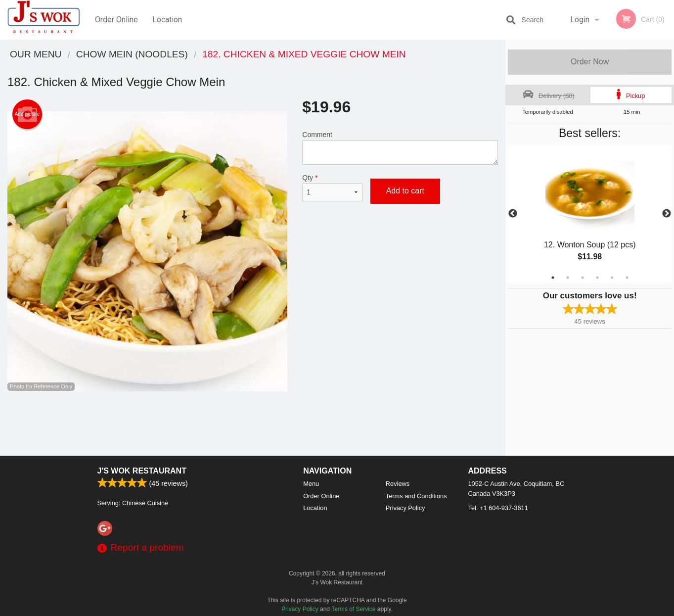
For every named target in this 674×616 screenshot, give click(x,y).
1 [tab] (553, 278)
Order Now (590, 62)
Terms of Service (353, 609)
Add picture (27, 114)
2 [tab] (568, 278)
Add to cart (405, 191)
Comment (400, 148)
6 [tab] (627, 278)
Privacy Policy (405, 508)
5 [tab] (612, 278)
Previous (513, 214)
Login (580, 20)
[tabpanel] (590, 214)
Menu (311, 484)
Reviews (398, 484)
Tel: (498, 508)
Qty (332, 188)
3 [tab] (583, 278)
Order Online (116, 20)
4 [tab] (597, 278)
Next (667, 214)
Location (167, 20)
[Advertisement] (253, 424)
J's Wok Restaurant (142, 471)
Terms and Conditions (416, 496)
